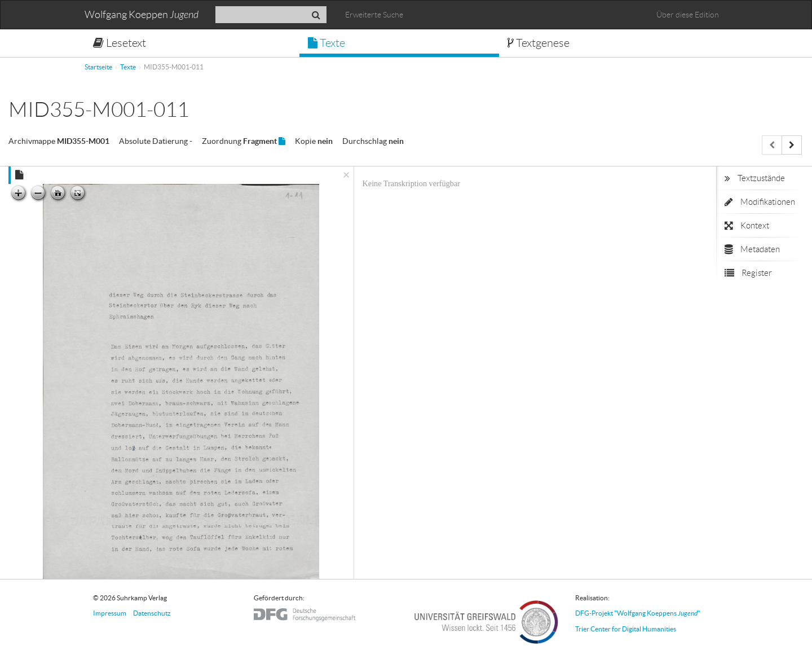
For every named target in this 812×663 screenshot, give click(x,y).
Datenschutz (152, 613)
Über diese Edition (688, 15)
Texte (326, 43)
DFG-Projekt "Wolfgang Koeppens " (638, 613)
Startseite (98, 67)
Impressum (110, 613)
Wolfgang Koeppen (142, 15)
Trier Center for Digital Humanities (626, 629)
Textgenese (539, 43)
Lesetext (120, 43)
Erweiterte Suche (374, 15)
